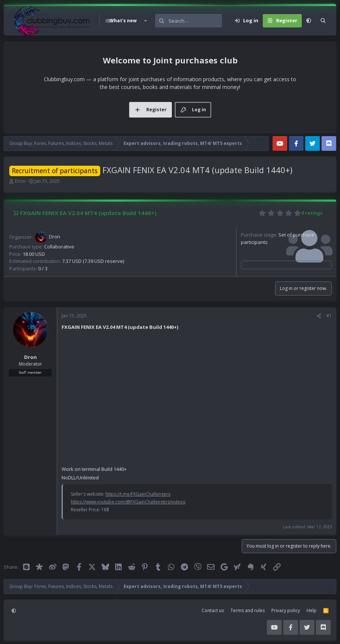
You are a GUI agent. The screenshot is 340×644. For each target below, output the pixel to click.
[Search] (195, 21)
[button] (145, 21)
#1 (329, 316)
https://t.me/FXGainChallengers (138, 494)
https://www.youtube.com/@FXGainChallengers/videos (128, 502)
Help (312, 610)
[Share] (319, 316)
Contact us (213, 610)
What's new (123, 21)
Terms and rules (248, 610)
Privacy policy (286, 610)
